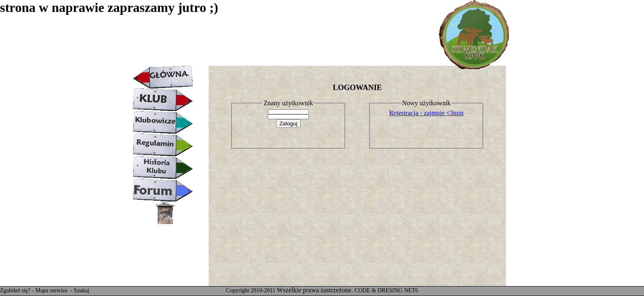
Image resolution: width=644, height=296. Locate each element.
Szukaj (81, 290)
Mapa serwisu (52, 290)
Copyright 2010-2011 (251, 290)
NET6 (411, 290)
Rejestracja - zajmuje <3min (427, 113)
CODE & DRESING (378, 290)
